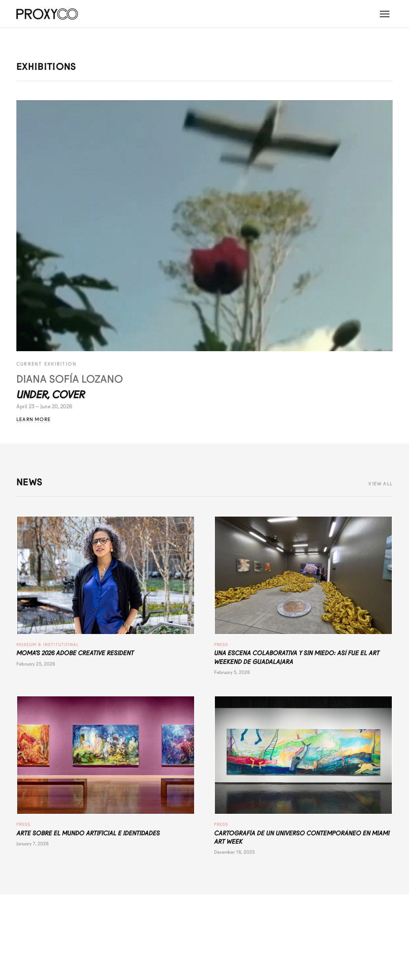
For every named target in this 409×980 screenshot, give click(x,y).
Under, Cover (51, 395)
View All (380, 484)
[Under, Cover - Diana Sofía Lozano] (204, 226)
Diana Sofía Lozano (70, 379)
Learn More (34, 419)
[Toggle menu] (385, 14)
